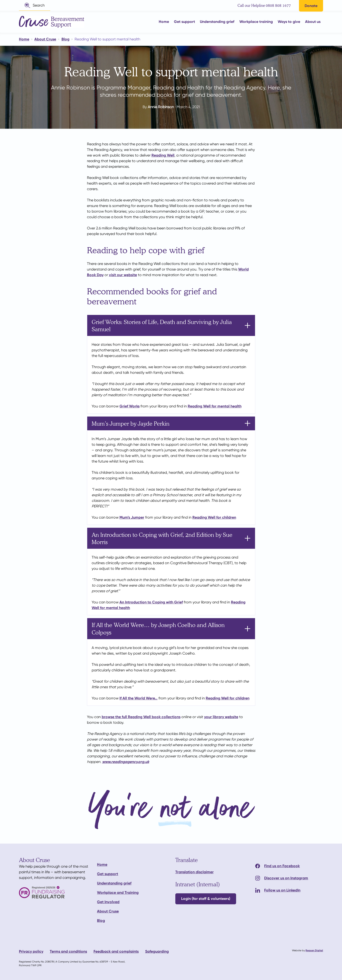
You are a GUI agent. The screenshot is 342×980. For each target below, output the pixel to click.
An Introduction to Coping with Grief (151, 602)
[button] (35, 5)
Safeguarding (157, 951)
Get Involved (108, 902)
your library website (221, 717)
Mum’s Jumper (132, 517)
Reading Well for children (214, 517)
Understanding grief (114, 883)
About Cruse (108, 911)
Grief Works (130, 406)
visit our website (123, 275)
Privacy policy (31, 951)
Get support (108, 874)
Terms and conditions (68, 951)
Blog (101, 921)
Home (102, 864)
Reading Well (163, 155)
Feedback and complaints (116, 951)
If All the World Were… (139, 698)
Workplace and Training (118, 893)
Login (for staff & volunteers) (206, 899)
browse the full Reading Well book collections (141, 717)
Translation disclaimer (194, 872)
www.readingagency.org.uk (126, 762)
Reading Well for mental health (215, 406)
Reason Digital (314, 950)
